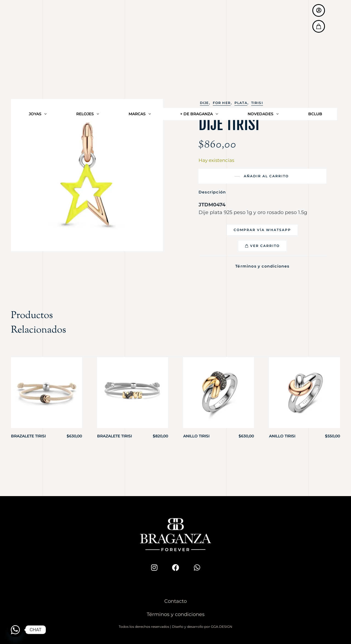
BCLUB (315, 19)
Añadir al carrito (266, 176)
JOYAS (38, 19)
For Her (222, 103)
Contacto (175, 599)
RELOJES (88, 19)
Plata (241, 103)
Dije (204, 103)
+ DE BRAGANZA (199, 19)
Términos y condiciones (262, 265)
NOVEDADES (263, 19)
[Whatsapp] (15, 630)
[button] (262, 230)
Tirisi (257, 103)
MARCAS (140, 19)
